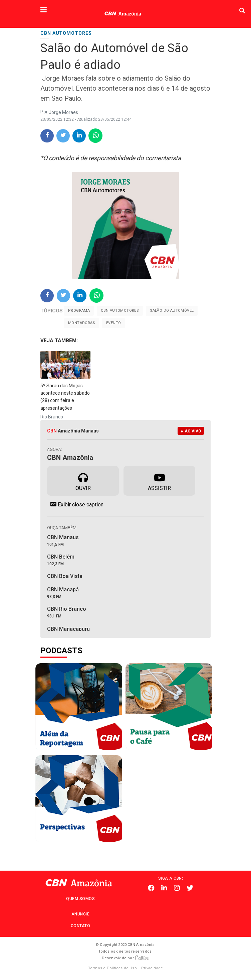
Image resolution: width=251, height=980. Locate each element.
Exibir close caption (75, 504)
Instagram (177, 888)
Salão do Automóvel (172, 311)
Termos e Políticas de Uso (112, 968)
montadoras (82, 323)
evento (113, 323)
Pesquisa (201, 5)
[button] (44, 10)
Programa (79, 311)
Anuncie (81, 914)
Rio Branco (52, 417)
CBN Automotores (120, 311)
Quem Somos (80, 899)
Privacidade (152, 968)
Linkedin (164, 888)
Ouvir (83, 480)
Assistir (159, 480)
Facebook (151, 888)
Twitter (190, 888)
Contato (81, 926)
